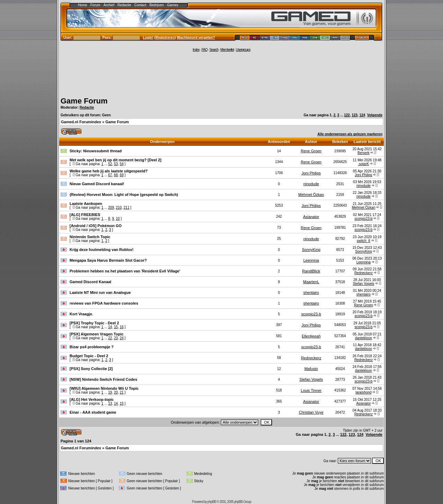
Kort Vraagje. (81, 314)
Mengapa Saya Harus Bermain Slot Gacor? (108, 260)
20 (116, 392)
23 (116, 338)
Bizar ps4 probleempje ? (92, 347)
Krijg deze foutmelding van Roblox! (102, 250)
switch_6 (364, 241)
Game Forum (84, 101)
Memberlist (227, 50)
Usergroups (243, 50)
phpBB (212, 502)
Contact (140, 5)
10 (118, 219)
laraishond (363, 392)
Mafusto (311, 369)
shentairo (311, 292)
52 (110, 164)
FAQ (204, 50)
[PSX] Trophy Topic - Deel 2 (94, 323)
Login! (148, 38)
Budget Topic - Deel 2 (89, 356)
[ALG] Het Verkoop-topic (92, 399)
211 (126, 208)
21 (122, 392)
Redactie (124, 5)
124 (362, 115)
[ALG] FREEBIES (85, 215)
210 (119, 208)
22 (110, 338)
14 (110, 327)
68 (116, 175)
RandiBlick (311, 271)
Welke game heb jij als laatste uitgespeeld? (109, 171)
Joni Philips (311, 173)
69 (122, 175)
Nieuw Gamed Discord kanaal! (97, 184)
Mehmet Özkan (311, 195)
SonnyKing (311, 250)
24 (122, 338)
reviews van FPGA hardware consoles (104, 303)
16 (122, 327)
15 (116, 327)
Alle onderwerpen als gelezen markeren (350, 134)
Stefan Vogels (363, 284)
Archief (109, 5)
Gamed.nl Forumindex (81, 122)
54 (122, 164)
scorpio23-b (363, 219)
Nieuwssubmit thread (102, 151)
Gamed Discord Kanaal (90, 282)
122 (347, 115)
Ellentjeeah (311, 336)
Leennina (311, 260)
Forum (95, 5)
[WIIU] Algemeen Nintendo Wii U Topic (104, 388)
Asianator (311, 217)
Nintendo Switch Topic (90, 237)
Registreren (165, 38)
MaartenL (311, 282)
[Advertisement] (221, 73)
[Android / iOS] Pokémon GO (96, 226)
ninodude (311, 184)
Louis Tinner (311, 390)
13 (110, 403)
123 (355, 115)
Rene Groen (311, 151)
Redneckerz (364, 273)
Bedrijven (157, 5)
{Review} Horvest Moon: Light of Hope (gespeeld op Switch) (124, 195)
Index (196, 50)
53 (116, 164)
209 (111, 208)
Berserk (363, 153)
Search (214, 50)
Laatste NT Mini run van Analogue (100, 292)
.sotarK (363, 164)
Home (83, 5)
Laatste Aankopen (86, 204)
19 (110, 392)
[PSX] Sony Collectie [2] (91, 369)
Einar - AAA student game (93, 412)
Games (173, 5)
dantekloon (364, 338)
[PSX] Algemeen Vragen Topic (97, 334)
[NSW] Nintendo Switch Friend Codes (103, 379)
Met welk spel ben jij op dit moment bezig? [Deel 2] (115, 160)
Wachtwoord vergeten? (196, 38)
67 (110, 175)
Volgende (375, 115)
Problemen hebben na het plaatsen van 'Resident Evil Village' (125, 271)
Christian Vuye (311, 412)
